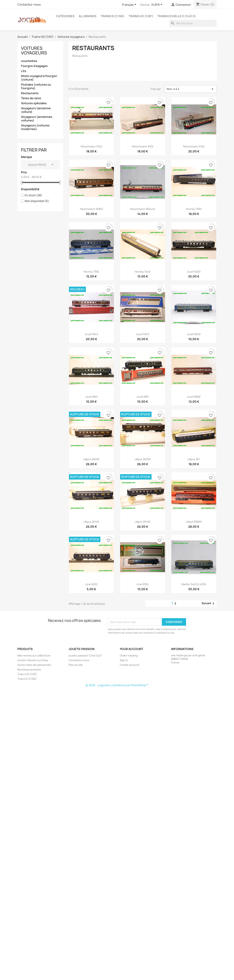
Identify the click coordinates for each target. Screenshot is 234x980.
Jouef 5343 (91, 334)
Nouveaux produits (29, 669)
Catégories (65, 16)
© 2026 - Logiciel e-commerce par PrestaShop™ (117, 685)
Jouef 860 (91, 397)
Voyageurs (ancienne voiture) (36, 110)
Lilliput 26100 (91, 522)
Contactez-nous (29, 4)
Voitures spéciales (34, 103)
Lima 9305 (143, 584)
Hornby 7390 (194, 209)
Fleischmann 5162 (91, 146)
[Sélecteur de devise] (158, 5)
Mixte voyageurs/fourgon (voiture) (39, 78)
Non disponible (37, 201)
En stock (33, 195)
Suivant (209, 603)
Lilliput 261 (194, 459)
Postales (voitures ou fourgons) (36, 86)
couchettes (29, 61)
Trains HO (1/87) (141, 16)
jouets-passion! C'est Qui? (85, 656)
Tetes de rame (31, 98)
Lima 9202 (91, 584)
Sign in (124, 660)
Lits (24, 71)
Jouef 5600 (194, 334)
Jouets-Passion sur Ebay (33, 660)
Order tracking (129, 656)
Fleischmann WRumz (143, 209)
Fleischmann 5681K (91, 209)
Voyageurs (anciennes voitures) (37, 119)
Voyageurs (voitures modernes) (35, 127)
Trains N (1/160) (113, 16)
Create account (130, 665)
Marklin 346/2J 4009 (194, 584)
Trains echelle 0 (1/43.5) (177, 16)
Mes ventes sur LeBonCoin (34, 656)
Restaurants (30, 93)
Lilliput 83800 (194, 522)
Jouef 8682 (194, 397)
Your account (131, 649)
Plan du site (76, 665)
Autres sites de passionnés (34, 665)
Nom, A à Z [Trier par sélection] (191, 89)
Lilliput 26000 (91, 459)
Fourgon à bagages (34, 66)
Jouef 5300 (194, 272)
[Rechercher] (193, 23)
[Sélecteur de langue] (130, 5)
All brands (88, 16)
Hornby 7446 (143, 272)
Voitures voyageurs (34, 51)
